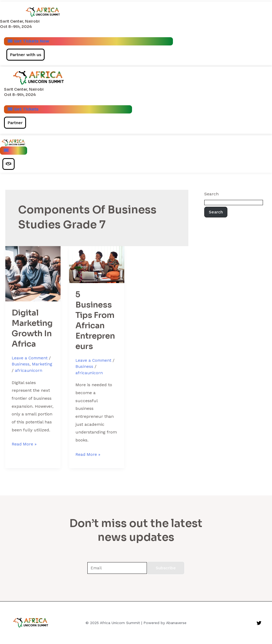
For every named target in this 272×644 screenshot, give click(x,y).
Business (21, 366)
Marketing (42, 366)
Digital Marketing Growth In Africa (32, 331)
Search (211, 196)
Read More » (24, 445)
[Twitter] (259, 623)
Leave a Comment (30, 360)
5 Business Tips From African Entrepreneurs (95, 322)
